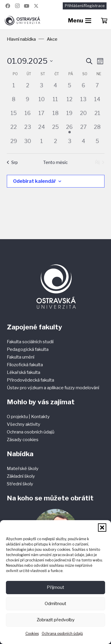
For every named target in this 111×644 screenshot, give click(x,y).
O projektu (18, 417)
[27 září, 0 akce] (83, 130)
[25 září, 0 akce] (55, 130)
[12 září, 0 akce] (69, 102)
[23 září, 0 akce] (28, 130)
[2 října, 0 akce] (55, 144)
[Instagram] (17, 6)
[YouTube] (27, 6)
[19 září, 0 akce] (69, 116)
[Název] (36, 6)
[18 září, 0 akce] (55, 116)
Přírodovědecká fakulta (30, 380)
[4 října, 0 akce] (83, 144)
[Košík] (104, 21)
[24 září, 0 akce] (42, 130)
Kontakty (40, 417)
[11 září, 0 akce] (55, 102)
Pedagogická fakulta (28, 349)
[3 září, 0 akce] (42, 88)
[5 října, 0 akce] (97, 144)
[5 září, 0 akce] (69, 88)
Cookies (32, 634)
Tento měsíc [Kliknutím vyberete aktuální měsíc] (55, 162)
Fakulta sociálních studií (30, 342)
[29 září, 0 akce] (14, 144)
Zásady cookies (23, 440)
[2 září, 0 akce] (28, 88)
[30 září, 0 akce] (28, 144)
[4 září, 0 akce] (55, 88)
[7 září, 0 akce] (97, 88)
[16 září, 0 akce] (28, 116)
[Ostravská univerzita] (22, 21)
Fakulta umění (21, 357)
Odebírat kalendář (34, 181)
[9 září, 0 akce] (28, 102)
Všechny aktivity (24, 424)
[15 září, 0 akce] (14, 116)
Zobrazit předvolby (56, 620)
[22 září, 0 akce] (14, 130)
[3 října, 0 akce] (69, 144)
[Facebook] (8, 6)
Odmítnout (55, 604)
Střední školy (20, 484)
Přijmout (55, 587)
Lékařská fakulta (24, 372)
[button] (102, 528)
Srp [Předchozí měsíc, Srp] (12, 162)
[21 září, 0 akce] (97, 116)
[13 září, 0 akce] (83, 102)
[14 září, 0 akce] (97, 102)
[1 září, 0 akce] (14, 88)
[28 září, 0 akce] (97, 130)
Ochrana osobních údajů (62, 634)
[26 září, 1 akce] (69, 130)
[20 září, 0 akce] (83, 116)
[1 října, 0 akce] (42, 144)
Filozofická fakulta (25, 365)
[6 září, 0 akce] (83, 88)
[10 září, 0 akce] (42, 102)
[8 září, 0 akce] (14, 102)
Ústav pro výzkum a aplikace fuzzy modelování (53, 388)
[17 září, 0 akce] (42, 116)
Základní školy (21, 476)
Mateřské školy (23, 469)
